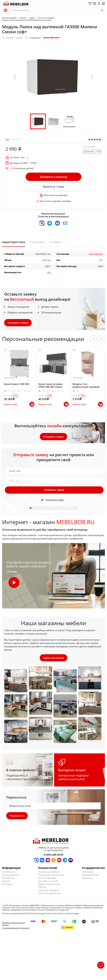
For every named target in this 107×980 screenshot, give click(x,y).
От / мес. (17, 158)
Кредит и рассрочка (49, 885)
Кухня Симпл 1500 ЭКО (17, 384)
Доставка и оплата (48, 881)
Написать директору (49, 894)
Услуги (6, 881)
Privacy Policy (51, 914)
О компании (9, 872)
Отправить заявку (18, 323)
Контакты (7, 885)
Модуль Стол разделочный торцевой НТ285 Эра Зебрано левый (87, 387)
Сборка (42, 888)
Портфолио (8, 878)
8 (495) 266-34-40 (53, 855)
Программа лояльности (51, 875)
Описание (37, 242)
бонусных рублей (22, 168)
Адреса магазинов (53, 658)
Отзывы (55, 242)
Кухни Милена (51, 38)
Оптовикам (88, 872)
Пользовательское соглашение (16, 928)
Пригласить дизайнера (54, 195)
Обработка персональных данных (14, 924)
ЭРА (49, 273)
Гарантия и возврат (49, 891)
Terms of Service (67, 914)
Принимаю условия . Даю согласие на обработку (55, 508)
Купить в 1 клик (53, 187)
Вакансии (87, 878)
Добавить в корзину (54, 177)
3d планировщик (48, 878)
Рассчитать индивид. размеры (53, 201)
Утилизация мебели (49, 872)
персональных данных (67, 509)
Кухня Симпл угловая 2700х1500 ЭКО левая (50, 386)
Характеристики (14, 242)
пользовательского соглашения (64, 507)
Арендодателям (90, 875)
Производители (11, 875)
